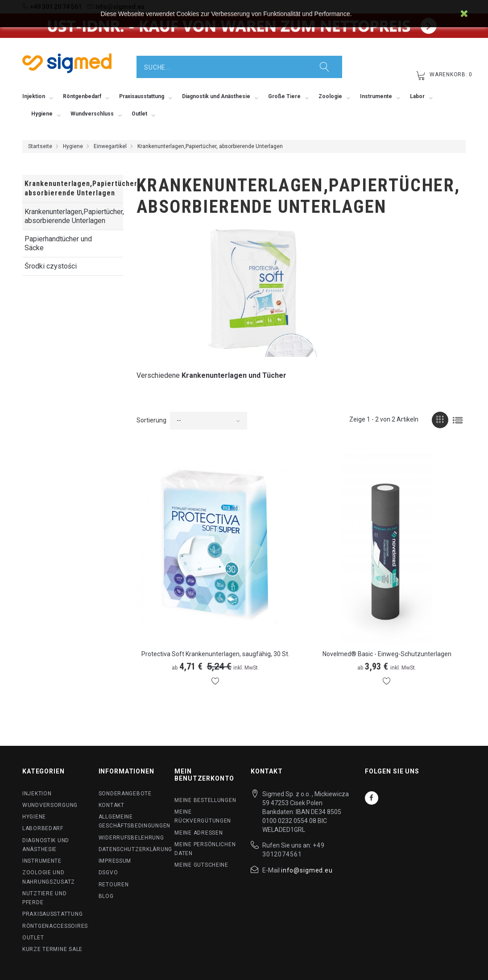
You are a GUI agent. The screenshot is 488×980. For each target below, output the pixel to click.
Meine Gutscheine (201, 865)
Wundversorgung (50, 805)
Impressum (115, 861)
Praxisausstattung (52, 914)
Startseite (40, 146)
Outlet (33, 938)
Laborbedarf (43, 828)
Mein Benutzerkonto (204, 775)
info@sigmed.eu (307, 870)
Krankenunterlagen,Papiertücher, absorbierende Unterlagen (74, 216)
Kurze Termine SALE (52, 949)
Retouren (114, 885)
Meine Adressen (199, 833)
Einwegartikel (110, 146)
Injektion (37, 794)
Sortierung (151, 420)
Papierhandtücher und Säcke (58, 243)
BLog (106, 896)
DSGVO (108, 872)
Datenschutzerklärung (135, 849)
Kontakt (112, 805)
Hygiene (73, 146)
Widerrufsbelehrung (131, 838)
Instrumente (42, 861)
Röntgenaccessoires (55, 926)
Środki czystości (51, 266)
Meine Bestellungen (205, 800)
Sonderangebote (125, 794)
